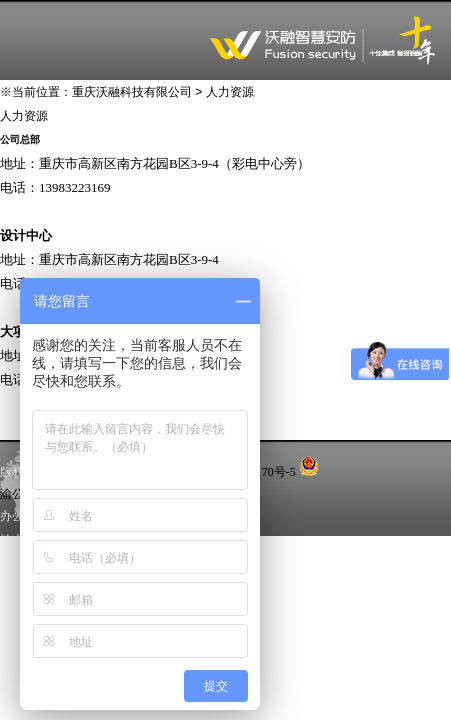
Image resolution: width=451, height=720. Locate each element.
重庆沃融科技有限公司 (132, 92)
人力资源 (230, 92)
